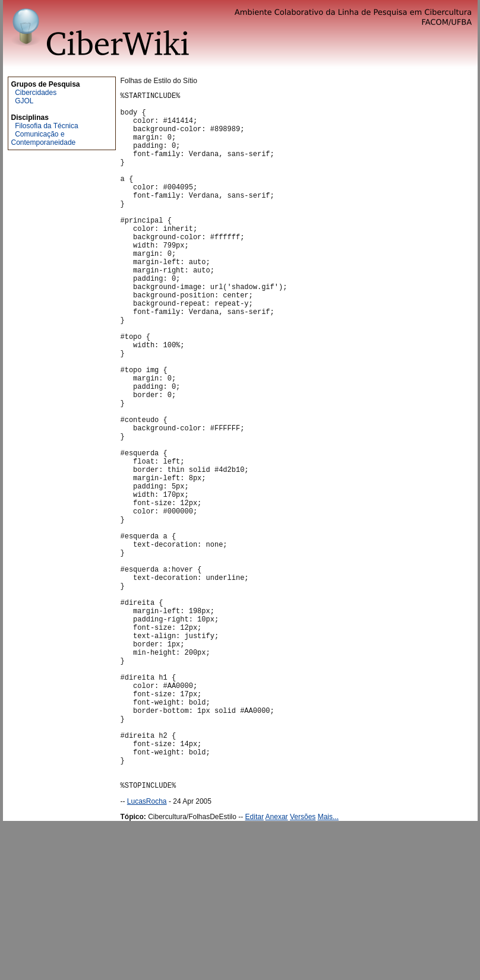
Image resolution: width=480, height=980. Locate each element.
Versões (303, 966)
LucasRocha (147, 951)
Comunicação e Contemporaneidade (44, 138)
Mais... (328, 966)
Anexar (277, 966)
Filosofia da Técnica (47, 126)
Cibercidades (36, 93)
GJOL (24, 101)
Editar (255, 966)
